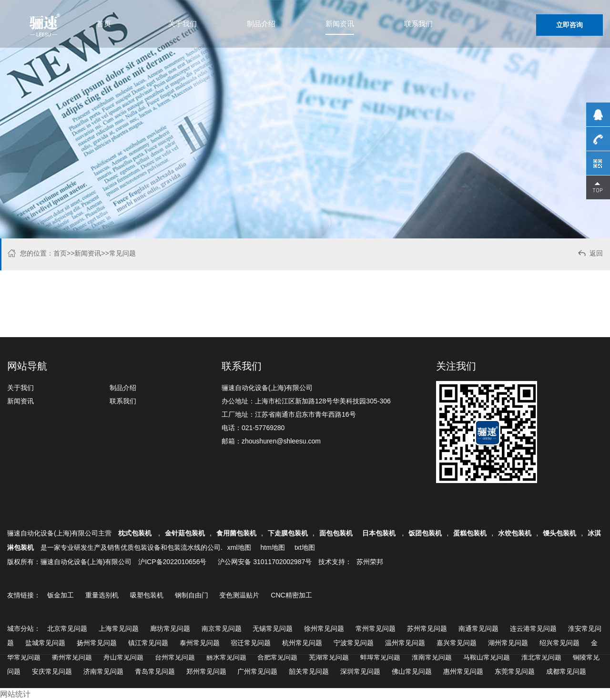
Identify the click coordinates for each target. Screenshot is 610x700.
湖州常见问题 (508, 643)
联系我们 (418, 24)
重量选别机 (102, 595)
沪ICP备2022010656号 (172, 562)
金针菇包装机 (185, 533)
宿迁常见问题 (251, 643)
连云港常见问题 (533, 628)
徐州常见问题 (324, 628)
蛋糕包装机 (470, 533)
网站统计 (15, 694)
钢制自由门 (192, 595)
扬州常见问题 (97, 643)
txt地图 (305, 547)
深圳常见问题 (360, 671)
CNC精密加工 (291, 595)
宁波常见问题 (354, 643)
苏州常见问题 (427, 628)
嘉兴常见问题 (457, 643)
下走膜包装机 (288, 533)
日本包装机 (380, 533)
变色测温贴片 (239, 595)
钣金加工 (61, 595)
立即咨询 (569, 25)
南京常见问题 (222, 628)
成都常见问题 (566, 671)
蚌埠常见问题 (380, 657)
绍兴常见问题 (559, 643)
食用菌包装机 (236, 533)
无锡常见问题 (273, 628)
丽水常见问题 (226, 657)
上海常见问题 (119, 628)
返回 (590, 254)
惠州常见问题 (463, 671)
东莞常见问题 (515, 671)
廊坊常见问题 (170, 628)
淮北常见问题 (541, 657)
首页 (104, 24)
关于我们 (183, 24)
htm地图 (273, 547)
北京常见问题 (67, 628)
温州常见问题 (405, 643)
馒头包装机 (559, 533)
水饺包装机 (515, 533)
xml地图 (239, 547)
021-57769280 (263, 428)
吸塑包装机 (147, 595)
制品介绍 (261, 24)
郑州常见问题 (206, 671)
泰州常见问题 (200, 643)
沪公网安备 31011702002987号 (265, 562)
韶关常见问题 (309, 671)
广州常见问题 (257, 671)
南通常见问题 (478, 628)
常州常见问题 (376, 628)
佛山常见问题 (412, 671)
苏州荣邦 (370, 562)
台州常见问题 (175, 657)
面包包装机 (336, 533)
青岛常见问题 (155, 671)
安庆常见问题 (52, 671)
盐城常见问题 (45, 643)
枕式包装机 (136, 533)
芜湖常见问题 (329, 657)
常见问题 (122, 253)
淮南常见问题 (432, 657)
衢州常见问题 (72, 657)
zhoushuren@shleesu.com (281, 441)
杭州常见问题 (302, 643)
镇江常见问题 (148, 643)
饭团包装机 (425, 533)
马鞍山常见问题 (487, 657)
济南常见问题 (103, 671)
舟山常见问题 (123, 657)
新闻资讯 (340, 24)
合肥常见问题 (277, 657)
